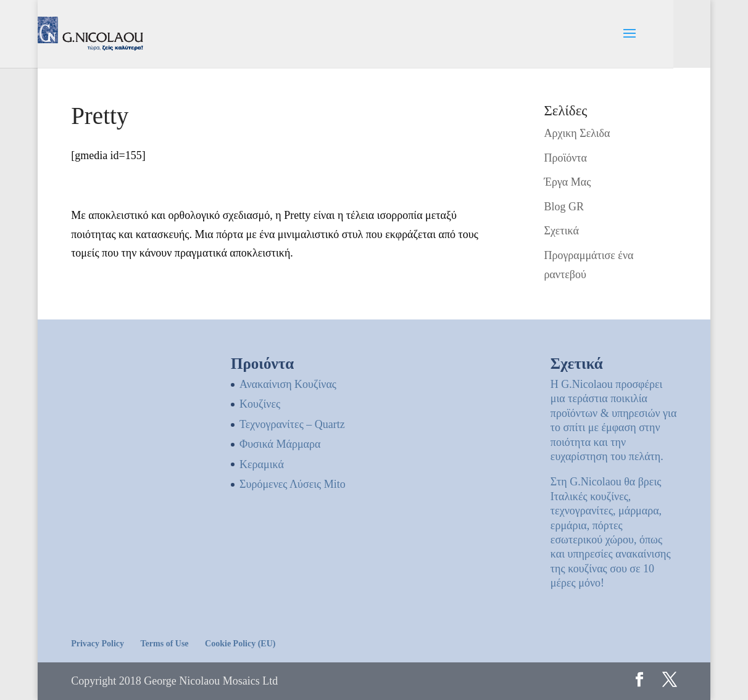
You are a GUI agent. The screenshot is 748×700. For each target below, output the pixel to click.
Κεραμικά (262, 464)
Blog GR (564, 207)
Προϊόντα (565, 158)
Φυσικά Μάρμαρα (280, 444)
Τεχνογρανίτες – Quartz (292, 424)
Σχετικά (561, 231)
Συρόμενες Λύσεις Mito (293, 484)
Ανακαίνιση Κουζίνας (288, 384)
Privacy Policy (98, 644)
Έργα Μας (567, 182)
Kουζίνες (260, 404)
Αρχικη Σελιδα (577, 133)
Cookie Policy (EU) (240, 644)
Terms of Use (165, 644)
